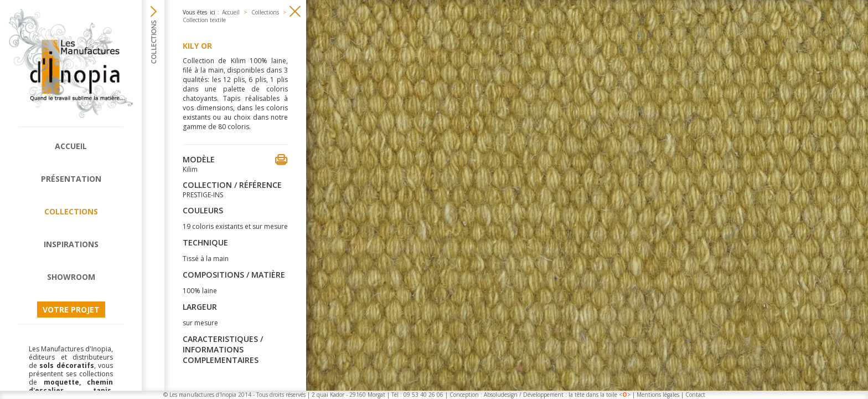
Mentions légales (658, 395)
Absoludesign (501, 395)
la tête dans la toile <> (600, 395)
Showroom (71, 277)
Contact (695, 395)
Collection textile (204, 20)
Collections (71, 211)
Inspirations (71, 244)
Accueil (71, 146)
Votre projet (71, 310)
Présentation (71, 179)
